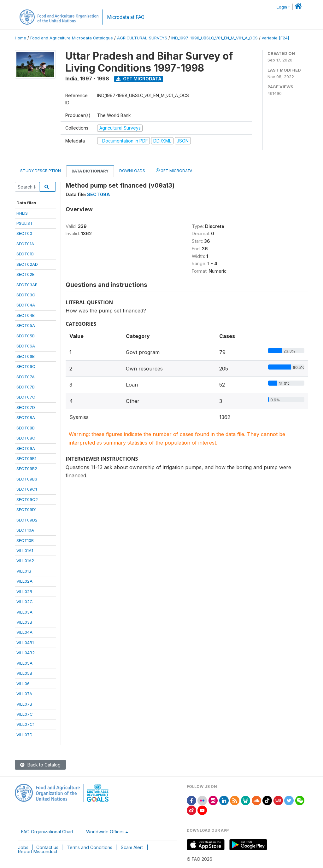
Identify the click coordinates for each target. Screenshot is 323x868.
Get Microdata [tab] (174, 170)
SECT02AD (27, 264)
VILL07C (25, 714)
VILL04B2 (26, 653)
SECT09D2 (27, 520)
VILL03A (24, 612)
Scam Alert (132, 847)
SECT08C (26, 438)
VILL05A (24, 663)
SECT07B (26, 387)
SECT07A (26, 377)
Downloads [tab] (132, 171)
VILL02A (24, 581)
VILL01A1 (25, 551)
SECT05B (26, 336)
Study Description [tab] (41, 171)
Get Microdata (139, 79)
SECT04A (26, 305)
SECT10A (25, 530)
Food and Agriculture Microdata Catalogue (72, 38)
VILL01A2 (25, 561)
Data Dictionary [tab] (90, 171)
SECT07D (26, 407)
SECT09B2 (27, 469)
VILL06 (23, 684)
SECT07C (26, 397)
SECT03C (26, 295)
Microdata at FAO (126, 17)
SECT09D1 (26, 510)
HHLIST (23, 213)
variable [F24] (275, 38)
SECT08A (26, 417)
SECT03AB (27, 285)
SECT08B (26, 428)
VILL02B (24, 591)
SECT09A (26, 448)
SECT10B (25, 540)
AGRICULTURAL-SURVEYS (142, 38)
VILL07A (24, 694)
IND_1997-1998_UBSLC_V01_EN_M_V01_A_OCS (214, 38)
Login (282, 7)
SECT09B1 (26, 458)
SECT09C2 (27, 499)
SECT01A (25, 244)
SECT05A (26, 325)
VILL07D (24, 735)
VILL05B (24, 673)
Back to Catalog (40, 765)
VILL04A (24, 632)
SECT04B (26, 315)
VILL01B (24, 571)
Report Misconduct (38, 851)
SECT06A (26, 346)
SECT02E (25, 274)
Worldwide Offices (105, 832)
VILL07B (24, 704)
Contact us (47, 847)
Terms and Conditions (90, 847)
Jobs (23, 847)
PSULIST (25, 223)
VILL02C (25, 602)
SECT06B (26, 356)
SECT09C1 (27, 489)
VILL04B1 (25, 643)
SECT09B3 (27, 479)
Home (21, 38)
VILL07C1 (25, 724)
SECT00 (24, 233)
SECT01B (25, 254)
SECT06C (26, 366)
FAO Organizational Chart (47, 832)
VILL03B (24, 622)
